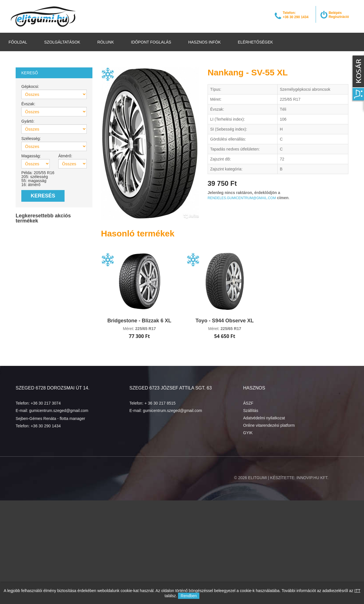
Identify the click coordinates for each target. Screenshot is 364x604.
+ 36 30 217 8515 (160, 403)
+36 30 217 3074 (46, 403)
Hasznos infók (204, 42)
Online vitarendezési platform (269, 425)
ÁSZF (248, 403)
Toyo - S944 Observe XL (225, 321)
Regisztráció (339, 17)
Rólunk (106, 42)
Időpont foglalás (151, 42)
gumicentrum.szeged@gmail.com (59, 411)
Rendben (189, 596)
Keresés (43, 196)
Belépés (335, 13)
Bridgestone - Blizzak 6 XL (139, 321)
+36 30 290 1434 (46, 426)
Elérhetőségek (255, 42)
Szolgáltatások (62, 42)
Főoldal (18, 42)
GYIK (248, 433)
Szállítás (251, 411)
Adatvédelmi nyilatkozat (264, 418)
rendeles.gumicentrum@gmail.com (242, 198)
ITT (357, 591)
